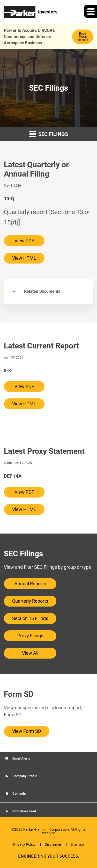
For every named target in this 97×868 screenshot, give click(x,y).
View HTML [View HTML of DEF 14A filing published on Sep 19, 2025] (24, 509)
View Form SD (27, 731)
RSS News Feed (24, 811)
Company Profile (24, 776)
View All (30, 653)
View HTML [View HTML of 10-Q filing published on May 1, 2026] (24, 258)
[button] (91, 11)
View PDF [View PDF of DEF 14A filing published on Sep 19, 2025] (24, 492)
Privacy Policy (24, 844)
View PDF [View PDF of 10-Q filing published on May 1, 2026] (24, 241)
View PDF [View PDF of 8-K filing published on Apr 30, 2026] (24, 386)
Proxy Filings (30, 636)
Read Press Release (83, 37)
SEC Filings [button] (49, 134)
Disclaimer (53, 844)
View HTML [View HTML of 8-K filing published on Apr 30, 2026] (24, 404)
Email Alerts (21, 758)
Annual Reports (30, 584)
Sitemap (77, 844)
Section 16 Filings (30, 618)
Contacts (19, 794)
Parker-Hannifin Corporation (46, 829)
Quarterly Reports (30, 601)
